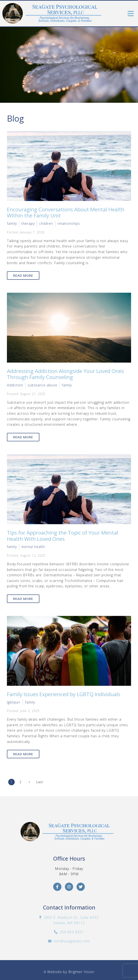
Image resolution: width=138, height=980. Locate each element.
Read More (23, 275)
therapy (28, 223)
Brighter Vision (81, 972)
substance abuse (43, 385)
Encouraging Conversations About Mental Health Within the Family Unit (66, 212)
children (46, 223)
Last (40, 782)
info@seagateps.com (72, 941)
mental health (33, 547)
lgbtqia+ (14, 702)
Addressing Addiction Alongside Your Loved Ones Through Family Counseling (65, 374)
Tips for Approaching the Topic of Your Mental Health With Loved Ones (63, 536)
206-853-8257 (72, 932)
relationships (69, 223)
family (12, 223)
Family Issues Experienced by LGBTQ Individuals (64, 694)
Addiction (15, 385)
